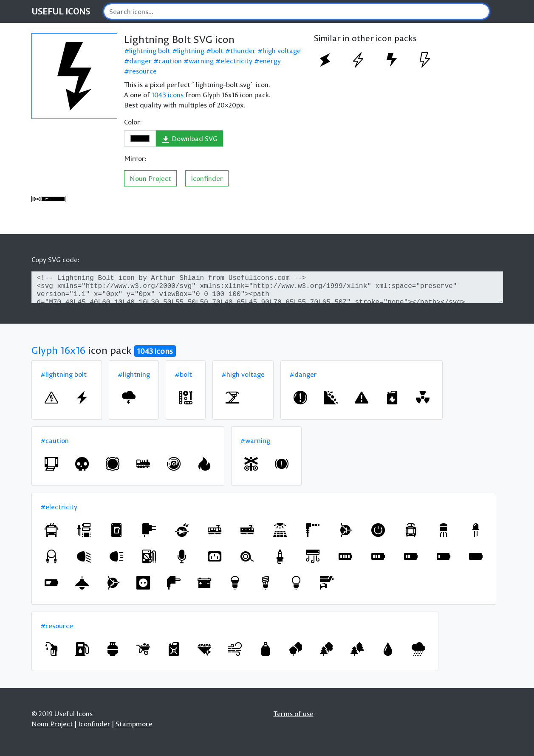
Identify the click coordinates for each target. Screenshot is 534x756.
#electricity (59, 507)
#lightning (134, 374)
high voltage (282, 51)
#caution (55, 440)
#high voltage (243, 374)
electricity (236, 61)
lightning (191, 51)
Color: (133, 122)
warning (201, 61)
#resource (57, 626)
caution (170, 61)
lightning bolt (150, 51)
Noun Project (150, 178)
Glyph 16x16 (58, 350)
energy (270, 61)
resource (143, 71)
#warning (255, 440)
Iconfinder (207, 178)
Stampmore (134, 724)
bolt (217, 51)
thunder (243, 51)
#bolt (183, 374)
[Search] (297, 11)
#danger (303, 374)
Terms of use (294, 714)
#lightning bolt (64, 374)
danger (140, 61)
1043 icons (168, 95)
